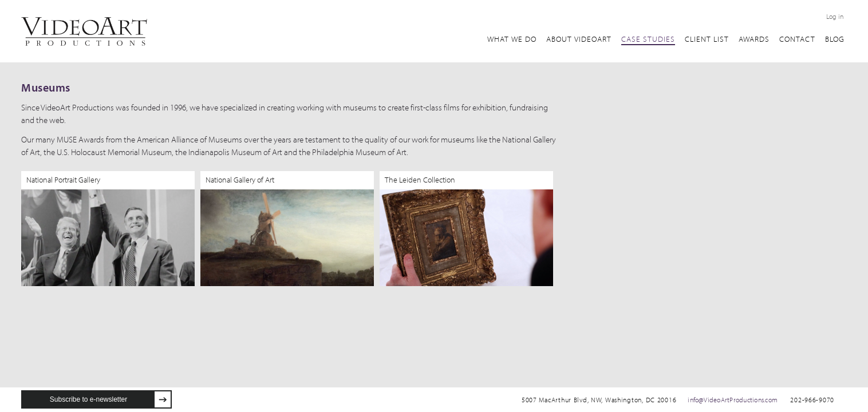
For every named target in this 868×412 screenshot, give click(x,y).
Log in (835, 16)
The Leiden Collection (420, 180)
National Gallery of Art (240, 180)
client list (707, 39)
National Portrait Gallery (63, 180)
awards (754, 39)
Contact (797, 39)
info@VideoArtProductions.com (733, 400)
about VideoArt (579, 39)
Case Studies (648, 39)
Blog (835, 39)
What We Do (512, 39)
